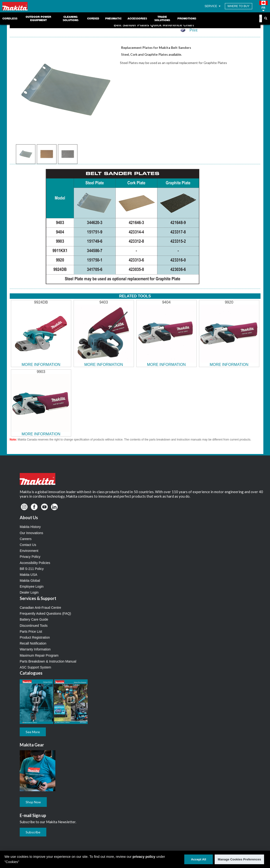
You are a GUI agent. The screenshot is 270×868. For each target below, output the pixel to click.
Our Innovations (31, 533)
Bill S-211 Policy (32, 569)
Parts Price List (31, 632)
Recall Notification (33, 643)
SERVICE (213, 6)
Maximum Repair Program (39, 655)
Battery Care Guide (34, 619)
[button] (263, 6)
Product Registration (35, 637)
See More (33, 732)
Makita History (30, 527)
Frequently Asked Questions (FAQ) (45, 614)
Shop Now (33, 802)
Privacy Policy (30, 557)
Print (193, 30)
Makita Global (30, 581)
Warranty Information (35, 649)
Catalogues (31, 673)
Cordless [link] (10, 18)
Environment (29, 551)
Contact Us (28, 545)
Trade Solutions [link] (162, 18)
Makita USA (28, 575)
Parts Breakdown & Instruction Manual (48, 661)
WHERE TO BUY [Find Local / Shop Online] (239, 6)
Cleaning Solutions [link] (71, 18)
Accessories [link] (137, 18)
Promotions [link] (187, 18)
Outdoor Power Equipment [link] (38, 18)
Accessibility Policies (35, 563)
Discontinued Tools (34, 626)
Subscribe (33, 832)
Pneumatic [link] (113, 18)
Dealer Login (29, 592)
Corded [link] (93, 18)
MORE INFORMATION (41, 365)
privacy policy (144, 857)
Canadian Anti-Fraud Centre (40, 608)
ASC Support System (35, 667)
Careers (26, 539)
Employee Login (32, 586)
